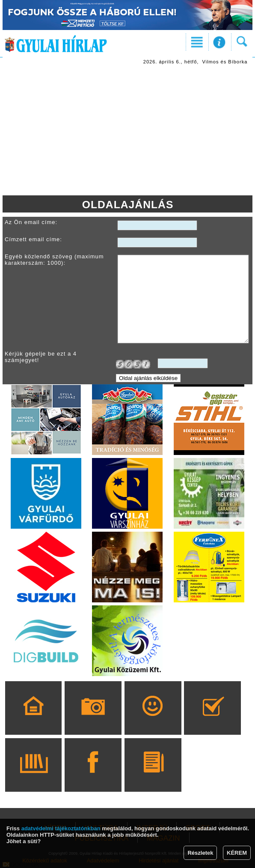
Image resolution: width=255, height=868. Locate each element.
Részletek (200, 853)
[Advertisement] (127, 131)
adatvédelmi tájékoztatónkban (61, 828)
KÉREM (237, 853)
